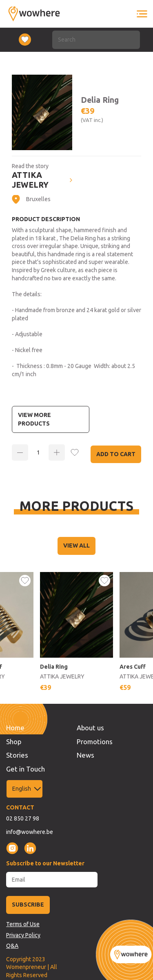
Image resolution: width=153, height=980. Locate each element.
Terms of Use (23, 924)
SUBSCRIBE (28, 905)
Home (15, 728)
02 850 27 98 (23, 818)
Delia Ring (54, 667)
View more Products (34, 419)
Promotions (95, 742)
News (85, 755)
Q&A (12, 946)
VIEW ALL (76, 545)
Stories (17, 755)
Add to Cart (116, 454)
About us (90, 728)
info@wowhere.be (30, 832)
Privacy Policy (23, 935)
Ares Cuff (133, 667)
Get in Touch (25, 769)
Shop (14, 742)
